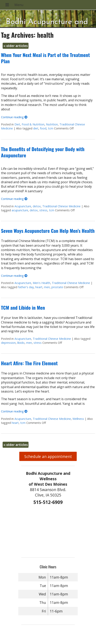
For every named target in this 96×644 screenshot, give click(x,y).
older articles (16, 46)
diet (36, 128)
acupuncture (20, 210)
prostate (57, 287)
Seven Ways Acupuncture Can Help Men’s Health (48, 231)
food (43, 128)
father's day (26, 287)
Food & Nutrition (33, 124)
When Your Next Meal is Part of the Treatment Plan (45, 58)
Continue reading (14, 117)
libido (21, 343)
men (47, 287)
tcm (51, 128)
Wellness (78, 419)
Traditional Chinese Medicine (61, 206)
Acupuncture (23, 206)
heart (39, 287)
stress (43, 210)
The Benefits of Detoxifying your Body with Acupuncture (43, 152)
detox (37, 206)
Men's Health (41, 283)
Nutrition (52, 124)
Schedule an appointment (48, 456)
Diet (17, 124)
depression (8, 343)
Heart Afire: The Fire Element (29, 363)
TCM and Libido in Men (23, 307)
